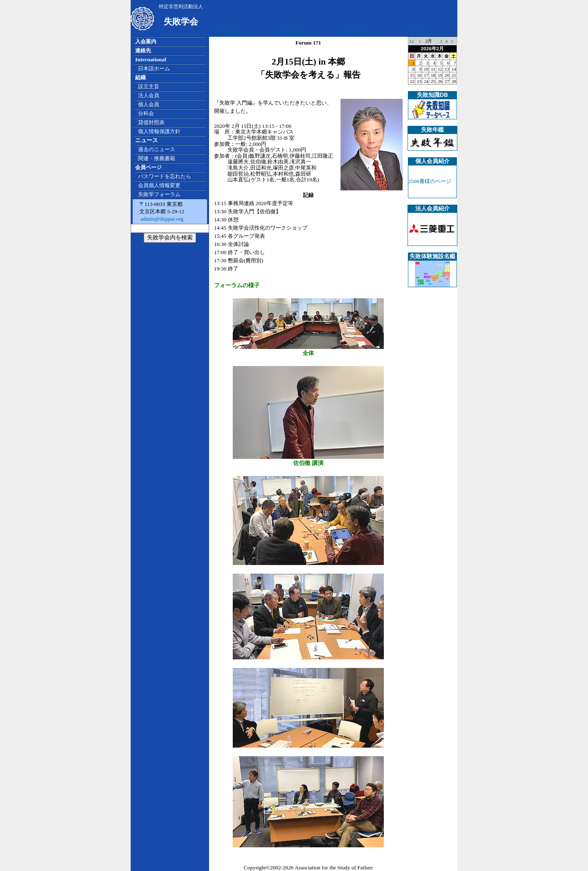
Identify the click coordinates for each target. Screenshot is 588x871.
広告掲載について (238, 33)
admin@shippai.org (161, 219)
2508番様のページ (430, 181)
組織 (140, 77)
